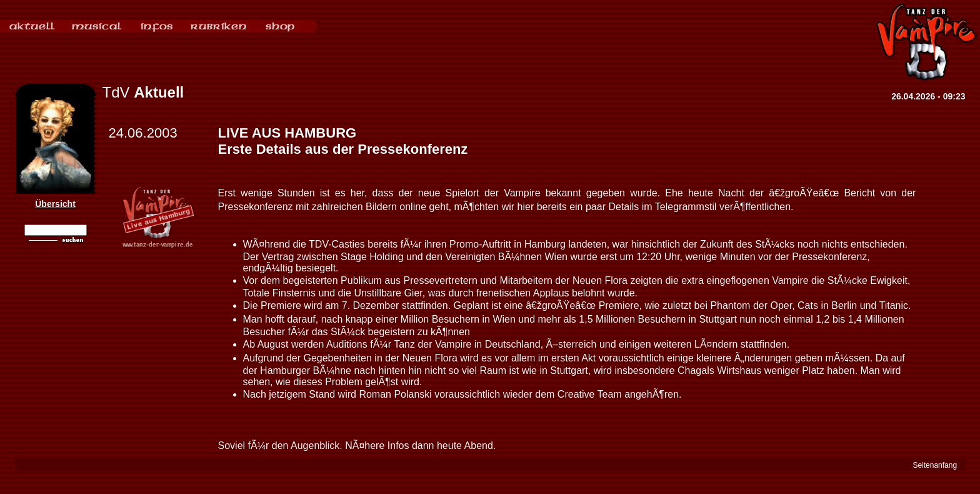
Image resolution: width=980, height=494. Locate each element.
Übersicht (55, 204)
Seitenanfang (935, 465)
